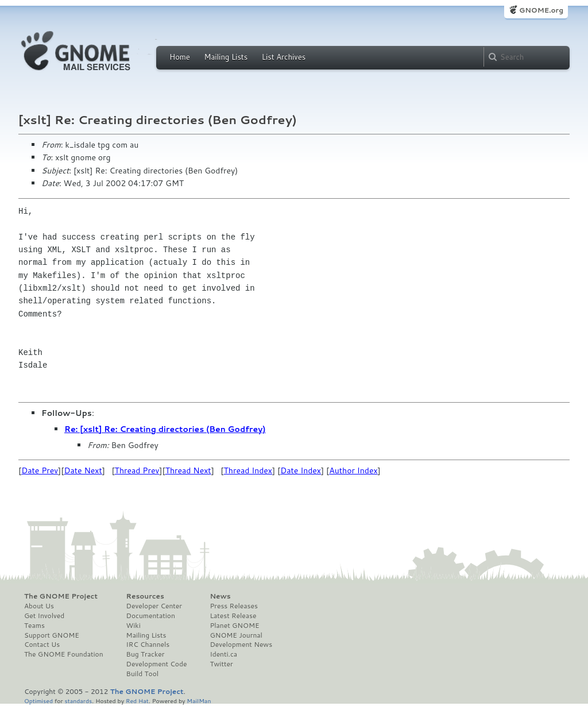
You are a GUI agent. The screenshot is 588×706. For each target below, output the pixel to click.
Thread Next (188, 470)
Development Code (157, 664)
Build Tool (142, 674)
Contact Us (42, 645)
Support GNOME (52, 635)
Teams (34, 626)
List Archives (284, 57)
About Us (39, 606)
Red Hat (137, 701)
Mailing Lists (226, 57)
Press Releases (233, 606)
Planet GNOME (234, 626)
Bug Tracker (146, 654)
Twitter (221, 664)
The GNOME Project (61, 596)
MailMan (199, 701)
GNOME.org (541, 10)
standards (78, 701)
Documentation (151, 616)
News (220, 596)
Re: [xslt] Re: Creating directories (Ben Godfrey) (165, 429)
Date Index (301, 470)
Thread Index (248, 470)
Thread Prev (137, 470)
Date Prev (40, 470)
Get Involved (44, 616)
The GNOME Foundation (64, 654)
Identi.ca (223, 654)
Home (180, 57)
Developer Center (154, 606)
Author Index (353, 470)
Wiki (134, 626)
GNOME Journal (236, 635)
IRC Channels (148, 645)
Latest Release (233, 616)
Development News (241, 645)
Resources (145, 596)
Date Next (83, 470)
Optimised (38, 701)
